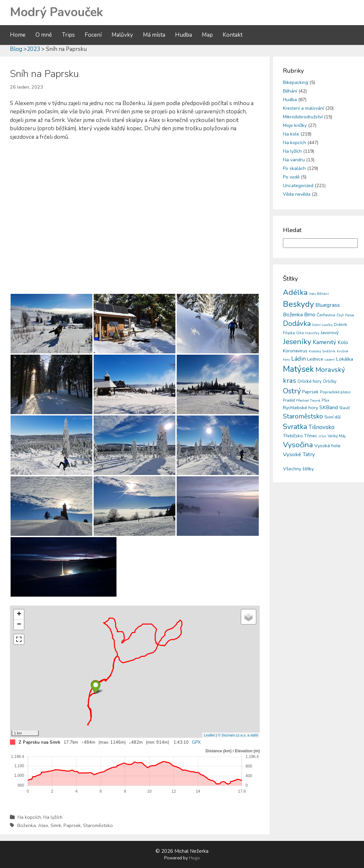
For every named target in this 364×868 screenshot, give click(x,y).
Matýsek (298, 369)
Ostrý (292, 391)
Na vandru (294, 160)
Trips (68, 35)
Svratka (295, 427)
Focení (93, 35)
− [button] (19, 625)
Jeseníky (297, 342)
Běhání (290, 91)
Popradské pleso (335, 392)
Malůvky (122, 35)
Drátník (341, 325)
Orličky (330, 381)
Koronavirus (295, 351)
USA (322, 436)
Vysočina (298, 445)
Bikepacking (296, 82)
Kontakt (233, 35)
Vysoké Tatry (299, 454)
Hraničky (312, 333)
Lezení (330, 359)
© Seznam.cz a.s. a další (238, 735)
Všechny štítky (298, 469)
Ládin (298, 359)
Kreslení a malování (303, 108)
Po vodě (291, 177)
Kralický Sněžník (322, 351)
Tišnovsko (321, 427)
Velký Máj (337, 436)
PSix (325, 400)
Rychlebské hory (300, 408)
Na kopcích (29, 817)
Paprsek (72, 825)
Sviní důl (333, 417)
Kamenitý (324, 342)
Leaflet (209, 735)
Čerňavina (326, 315)
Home (18, 35)
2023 (33, 49)
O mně (44, 35)
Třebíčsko (293, 436)
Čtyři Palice (345, 315)
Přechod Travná (308, 400)
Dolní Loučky (322, 325)
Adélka (295, 292)
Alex (43, 825)
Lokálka (345, 359)
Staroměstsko (98, 825)
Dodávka (297, 324)
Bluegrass (328, 305)
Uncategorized (298, 186)
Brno (310, 315)
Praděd (289, 400)
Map (207, 35)
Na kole (291, 134)
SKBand (329, 407)
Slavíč (345, 408)
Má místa (154, 35)
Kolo (343, 342)
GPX (196, 742)
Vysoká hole (327, 446)
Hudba (183, 35)
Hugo (194, 858)
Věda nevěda (297, 194)
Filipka (289, 333)
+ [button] (19, 614)
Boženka (26, 825)
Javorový (330, 333)
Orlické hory (310, 381)
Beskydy (298, 304)
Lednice (315, 359)
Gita (300, 333)
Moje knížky (295, 125)
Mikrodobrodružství (303, 117)
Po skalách (294, 168)
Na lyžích (53, 817)
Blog (16, 49)
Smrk (56, 825)
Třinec (311, 436)
